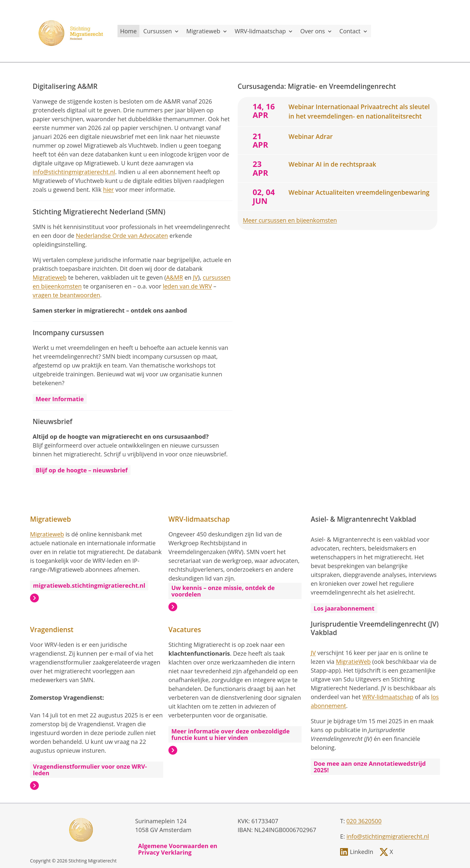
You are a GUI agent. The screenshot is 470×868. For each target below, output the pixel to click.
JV (196, 277)
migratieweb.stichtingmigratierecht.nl (89, 585)
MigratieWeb (353, 662)
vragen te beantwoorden (66, 295)
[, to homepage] (72, 31)
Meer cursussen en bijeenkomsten (290, 220)
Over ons (317, 31)
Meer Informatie (60, 399)
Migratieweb (207, 31)
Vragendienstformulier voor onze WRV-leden (90, 770)
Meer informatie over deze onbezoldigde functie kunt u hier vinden (230, 734)
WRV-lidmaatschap (264, 31)
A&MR (175, 277)
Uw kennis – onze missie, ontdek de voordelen (223, 591)
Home (128, 31)
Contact (354, 31)
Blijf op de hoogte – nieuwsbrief (82, 470)
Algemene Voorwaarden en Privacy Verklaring (178, 849)
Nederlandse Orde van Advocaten (122, 236)
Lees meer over (34, 598)
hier (109, 189)
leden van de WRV (187, 286)
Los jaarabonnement (344, 608)
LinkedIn (362, 852)
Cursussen (162, 31)
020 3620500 (364, 821)
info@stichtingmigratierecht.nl (74, 172)
